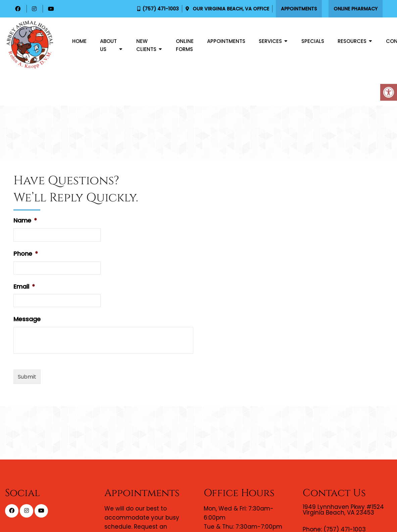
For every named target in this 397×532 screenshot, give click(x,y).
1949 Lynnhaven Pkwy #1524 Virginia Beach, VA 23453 (343, 510)
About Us (108, 45)
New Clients (146, 45)
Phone (26, 254)
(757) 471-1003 (161, 9)
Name (25, 220)
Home (79, 41)
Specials (313, 41)
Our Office (230, 9)
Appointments (299, 9)
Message (27, 319)
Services (270, 41)
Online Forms (185, 45)
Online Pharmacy (356, 9)
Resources (352, 41)
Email (24, 286)
